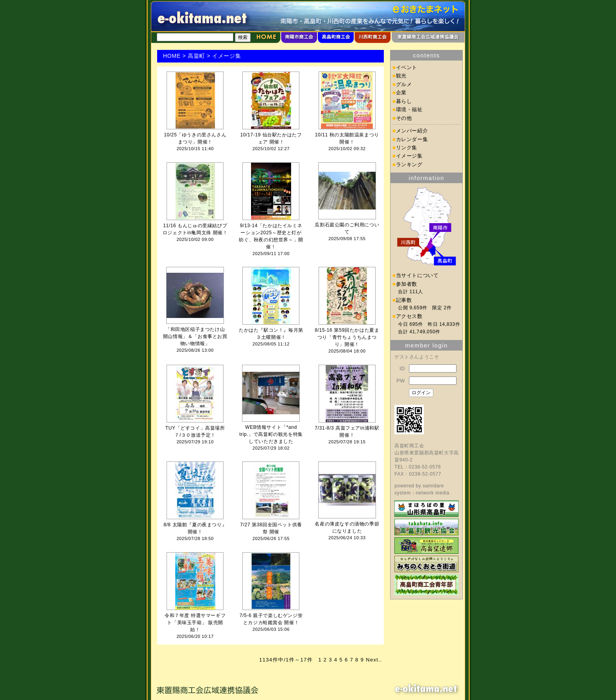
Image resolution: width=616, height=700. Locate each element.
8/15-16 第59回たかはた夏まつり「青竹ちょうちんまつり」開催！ (347, 337)
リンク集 (407, 148)
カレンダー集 (412, 139)
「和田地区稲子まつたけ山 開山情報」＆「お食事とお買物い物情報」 (195, 336)
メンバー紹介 (412, 131)
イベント (407, 67)
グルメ (404, 84)
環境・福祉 (409, 109)
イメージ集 (409, 156)
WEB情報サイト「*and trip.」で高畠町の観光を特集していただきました (271, 434)
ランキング (409, 164)
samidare (433, 486)
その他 (404, 118)
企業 (401, 93)
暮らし (404, 101)
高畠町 (196, 56)
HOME (172, 56)
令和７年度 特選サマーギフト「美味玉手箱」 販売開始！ (195, 623)
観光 (401, 76)
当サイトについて (417, 275)
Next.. (374, 660)
